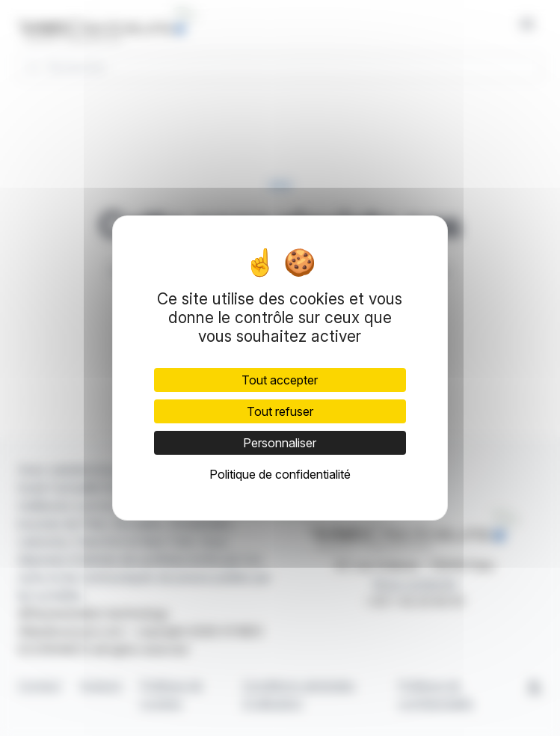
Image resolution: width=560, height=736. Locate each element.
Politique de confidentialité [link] (280, 474)
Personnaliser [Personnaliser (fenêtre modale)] (280, 443)
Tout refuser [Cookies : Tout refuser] (280, 411)
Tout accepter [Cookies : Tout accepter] (280, 380)
